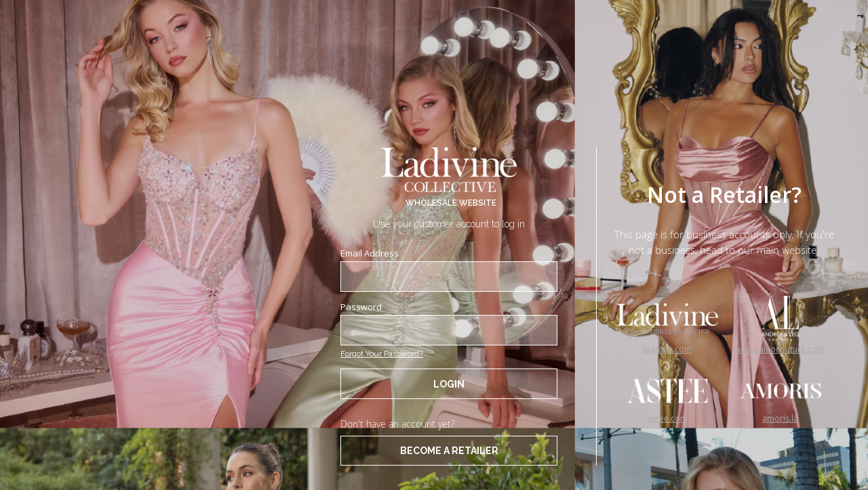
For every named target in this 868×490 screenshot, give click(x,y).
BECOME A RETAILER (449, 451)
